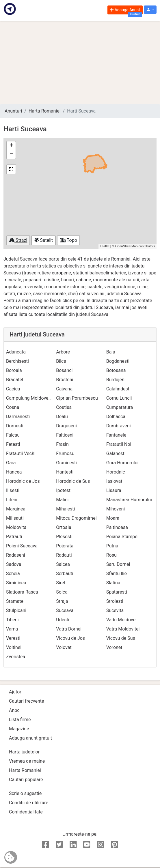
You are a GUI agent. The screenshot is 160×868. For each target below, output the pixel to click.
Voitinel (14, 647)
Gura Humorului (122, 463)
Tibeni (12, 620)
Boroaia (14, 370)
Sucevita (115, 610)
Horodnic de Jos (23, 481)
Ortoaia (64, 527)
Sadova (14, 564)
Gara (11, 463)
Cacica (13, 389)
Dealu (62, 417)
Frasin (62, 444)
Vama (12, 629)
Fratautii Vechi (21, 453)
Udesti (63, 620)
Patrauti (14, 537)
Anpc (14, 710)
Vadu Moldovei (121, 620)
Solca (62, 592)
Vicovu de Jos (70, 638)
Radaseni (16, 555)
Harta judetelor (24, 752)
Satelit (43, 240)
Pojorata (65, 546)
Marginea (16, 509)
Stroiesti (115, 601)
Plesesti (64, 537)
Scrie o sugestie (25, 793)
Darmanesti (18, 417)
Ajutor (15, 692)
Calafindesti (118, 389)
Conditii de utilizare (29, 803)
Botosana (116, 370)
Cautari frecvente (27, 701)
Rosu (111, 555)
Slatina (113, 583)
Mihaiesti (65, 509)
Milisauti (15, 518)
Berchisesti (17, 361)
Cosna (13, 407)
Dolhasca (116, 417)
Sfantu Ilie (117, 574)
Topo (68, 240)
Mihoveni (116, 509)
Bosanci (64, 370)
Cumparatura (120, 407)
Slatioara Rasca (22, 592)
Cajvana (64, 389)
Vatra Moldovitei (123, 629)
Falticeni (65, 435)
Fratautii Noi (119, 444)
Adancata (16, 352)
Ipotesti (64, 490)
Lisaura (114, 490)
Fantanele (116, 435)
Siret (61, 583)
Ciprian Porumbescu (77, 398)
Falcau (13, 435)
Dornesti (15, 426)
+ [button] (11, 146)
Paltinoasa (117, 527)
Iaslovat (114, 481)
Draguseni (66, 426)
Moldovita (16, 527)
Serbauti (65, 574)
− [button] (11, 154)
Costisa (64, 407)
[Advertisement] (80, 63)
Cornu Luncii (119, 398)
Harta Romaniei (45, 111)
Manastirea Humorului (129, 500)
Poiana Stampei (122, 537)
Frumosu (65, 453)
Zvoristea (16, 657)
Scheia (13, 574)
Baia (111, 352)
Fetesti (13, 444)
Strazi (18, 240)
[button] (150, 10)
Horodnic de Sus (73, 481)
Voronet (114, 647)
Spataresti (117, 592)
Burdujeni (116, 380)
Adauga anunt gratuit (30, 738)
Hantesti (65, 472)
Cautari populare (26, 780)
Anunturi (13, 111)
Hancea (14, 472)
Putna (112, 546)
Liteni (12, 500)
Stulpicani (16, 610)
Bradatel (15, 380)
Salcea (63, 564)
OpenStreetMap (126, 246)
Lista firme (20, 720)
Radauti (64, 555)
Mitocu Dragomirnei (76, 518)
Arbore (63, 352)
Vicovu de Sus (121, 638)
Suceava (65, 610)
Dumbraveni (119, 426)
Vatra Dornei (69, 629)
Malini (62, 500)
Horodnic (116, 472)
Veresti (13, 638)
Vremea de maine (27, 761)
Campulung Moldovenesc (32, 398)
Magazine (19, 729)
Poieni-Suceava (22, 546)
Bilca (61, 361)
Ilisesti (13, 490)
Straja (62, 601)
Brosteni (65, 380)
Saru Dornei (118, 564)
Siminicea (16, 583)
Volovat (64, 647)
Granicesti (66, 463)
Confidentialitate (26, 812)
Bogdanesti (118, 361)
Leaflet (105, 246)
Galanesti (116, 453)
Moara (113, 518)
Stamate (15, 601)
